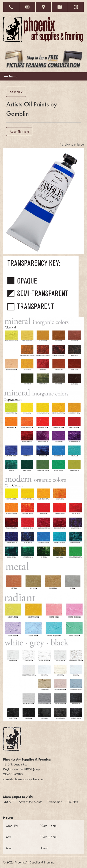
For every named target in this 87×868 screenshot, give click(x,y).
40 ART (9, 802)
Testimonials (55, 802)
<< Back (16, 92)
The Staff (73, 802)
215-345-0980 (13, 774)
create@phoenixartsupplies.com (23, 779)
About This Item (19, 131)
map (37, 769)
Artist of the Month (31, 802)
